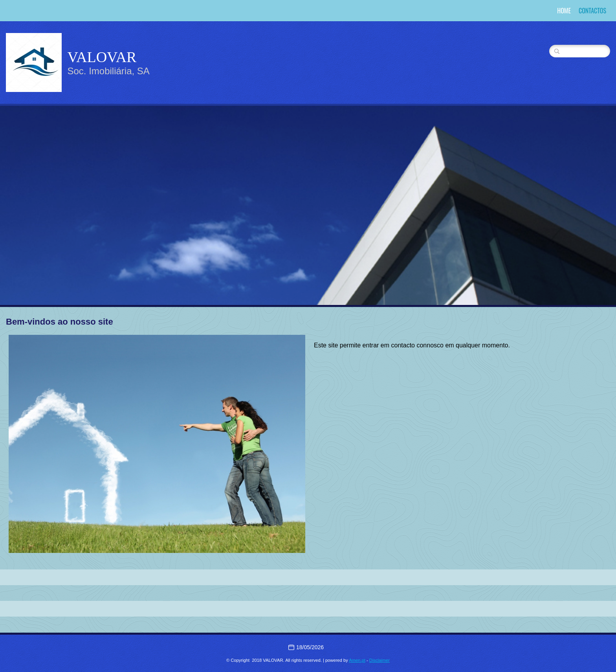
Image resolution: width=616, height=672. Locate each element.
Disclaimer (379, 660)
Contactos (592, 11)
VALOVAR (102, 57)
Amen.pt (357, 660)
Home (564, 11)
